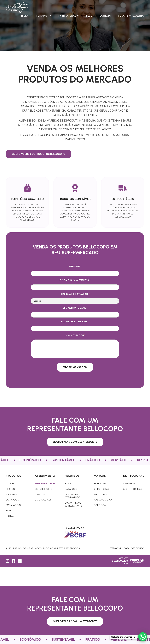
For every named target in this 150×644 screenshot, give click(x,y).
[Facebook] (14, 561)
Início (24, 16)
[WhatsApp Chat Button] (143, 637)
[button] (43, 16)
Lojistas (40, 494)
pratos (10, 489)
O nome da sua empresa (75, 280)
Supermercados (45, 484)
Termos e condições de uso (127, 548)
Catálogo (71, 489)
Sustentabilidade (133, 489)
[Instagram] (8, 561)
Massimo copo (103, 500)
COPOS (10, 484)
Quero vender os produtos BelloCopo (39, 154)
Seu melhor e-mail (75, 308)
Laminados (12, 500)
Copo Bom (100, 505)
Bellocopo (100, 484)
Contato (105, 16)
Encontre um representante (73, 504)
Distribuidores (43, 489)
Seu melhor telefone (75, 322)
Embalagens (13, 505)
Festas (10, 516)
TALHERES (11, 494)
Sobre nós (129, 484)
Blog (89, 16)
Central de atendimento (72, 496)
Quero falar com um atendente (75, 442)
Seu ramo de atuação (75, 294)
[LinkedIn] (20, 561)
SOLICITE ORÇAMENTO (131, 16)
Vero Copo (100, 494)
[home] (17, 8)
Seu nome (75, 266)
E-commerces (43, 500)
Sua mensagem (75, 335)
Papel (9, 511)
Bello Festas (101, 489)
